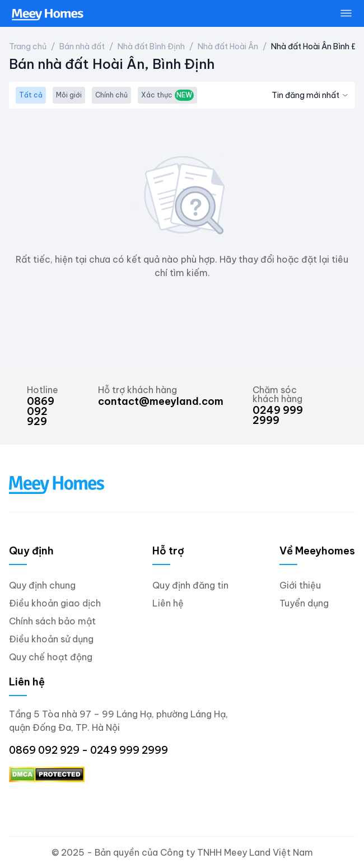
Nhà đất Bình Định (151, 46)
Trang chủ (28, 46)
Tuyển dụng (304, 603)
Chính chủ (111, 95)
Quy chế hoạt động (51, 657)
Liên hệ (168, 603)
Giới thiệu (300, 585)
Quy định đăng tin (190, 585)
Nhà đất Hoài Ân (228, 46)
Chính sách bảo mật (52, 621)
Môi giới (69, 95)
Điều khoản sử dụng (51, 639)
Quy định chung (42, 585)
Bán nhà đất (82, 46)
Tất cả (31, 95)
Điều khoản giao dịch (55, 603)
